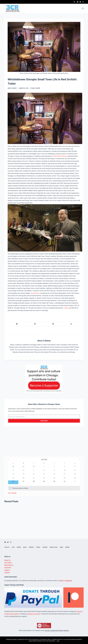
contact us (68, 581)
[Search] (74, 2)
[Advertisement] (44, 443)
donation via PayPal (34, 614)
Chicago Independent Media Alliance (57, 631)
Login (58, 641)
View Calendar (12, 493)
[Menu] (83, 8)
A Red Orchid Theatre (60, 156)
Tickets (66, 308)
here (61, 581)
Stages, (33, 88)
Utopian (15, 639)
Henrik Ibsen (35, 293)
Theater (38, 88)
